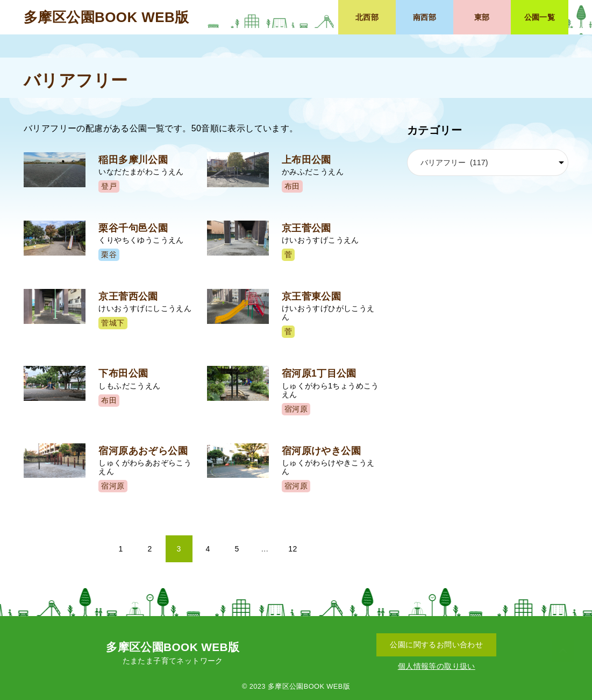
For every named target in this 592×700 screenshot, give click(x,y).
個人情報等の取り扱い (437, 666)
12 (293, 549)
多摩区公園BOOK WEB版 (106, 17)
